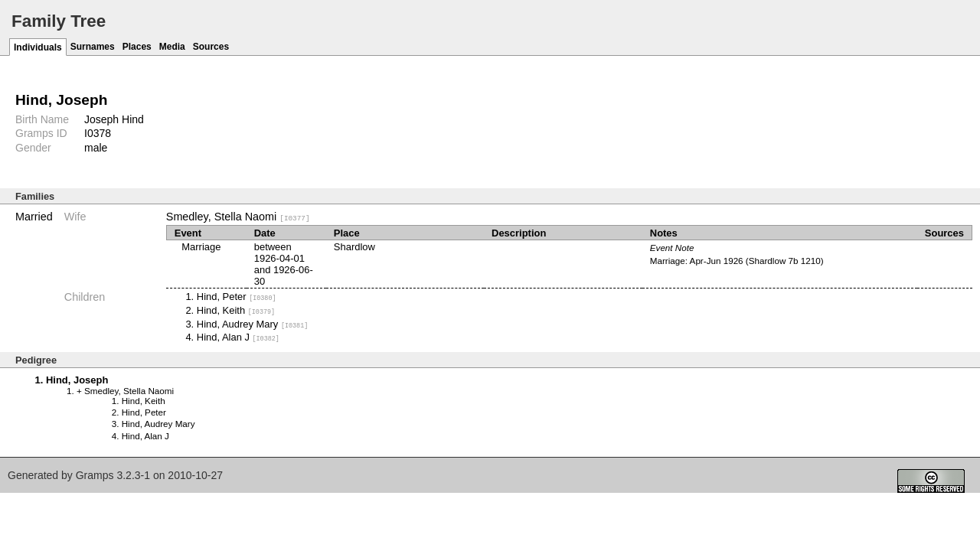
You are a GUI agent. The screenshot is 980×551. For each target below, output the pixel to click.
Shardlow (354, 247)
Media (172, 47)
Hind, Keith (236, 310)
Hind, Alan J (238, 337)
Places (137, 47)
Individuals (38, 47)
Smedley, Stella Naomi (238, 217)
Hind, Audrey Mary (252, 323)
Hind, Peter (237, 297)
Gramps (95, 474)
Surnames (93, 47)
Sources (211, 47)
